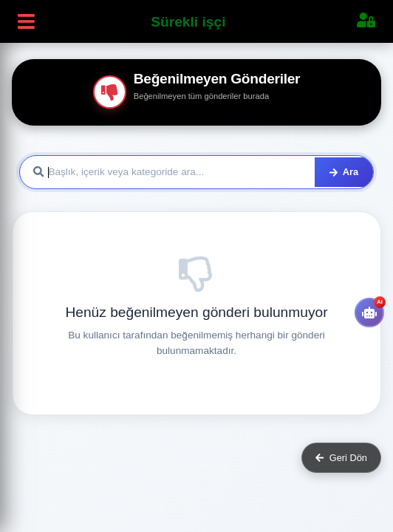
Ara (344, 172)
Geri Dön (341, 458)
